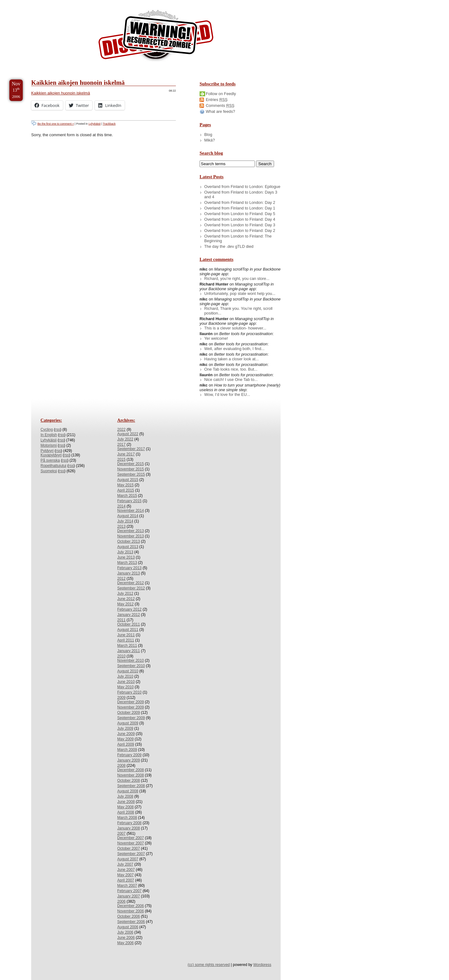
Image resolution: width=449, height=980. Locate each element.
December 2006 (130, 906)
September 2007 (131, 854)
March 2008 (127, 818)
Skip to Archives (70, 3)
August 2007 (128, 859)
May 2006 (126, 943)
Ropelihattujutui (53, 466)
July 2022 (125, 439)
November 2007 (130, 843)
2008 (121, 766)
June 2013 (126, 557)
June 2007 (126, 870)
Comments (220, 106)
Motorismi (49, 445)
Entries (217, 100)
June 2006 (126, 938)
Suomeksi (49, 471)
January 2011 (129, 651)
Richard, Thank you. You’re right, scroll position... (238, 311)
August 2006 (128, 927)
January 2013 (129, 573)
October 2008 (129, 781)
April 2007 (126, 880)
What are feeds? (220, 111)
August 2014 (128, 516)
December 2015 (130, 464)
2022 (121, 430)
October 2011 (129, 624)
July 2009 (125, 728)
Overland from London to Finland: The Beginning (238, 238)
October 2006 (129, 916)
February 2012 (129, 609)
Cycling (47, 430)
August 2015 (128, 480)
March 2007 (127, 886)
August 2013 (128, 547)
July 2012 (125, 593)
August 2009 (128, 723)
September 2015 (131, 474)
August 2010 (128, 671)
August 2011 (128, 630)
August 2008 (128, 791)
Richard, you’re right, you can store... (237, 279)
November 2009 (130, 707)
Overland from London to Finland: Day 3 (240, 225)
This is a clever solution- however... (235, 328)
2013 (121, 526)
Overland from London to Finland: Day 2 (240, 231)
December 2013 (130, 531)
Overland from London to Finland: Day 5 (240, 214)
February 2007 (129, 891)
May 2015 (126, 485)
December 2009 (130, 702)
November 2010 (130, 661)
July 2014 (125, 521)
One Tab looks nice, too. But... (231, 369)
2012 (121, 579)
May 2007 (126, 875)
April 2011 (126, 640)
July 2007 (125, 864)
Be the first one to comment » (56, 124)
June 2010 (126, 682)
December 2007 (130, 838)
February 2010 (129, 692)
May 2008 (126, 807)
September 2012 (131, 588)
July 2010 (125, 676)
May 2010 (126, 687)
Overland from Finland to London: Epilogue (242, 187)
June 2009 (126, 734)
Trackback (109, 124)
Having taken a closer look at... (232, 359)
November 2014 (130, 511)
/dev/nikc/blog (156, 37)
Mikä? (210, 140)
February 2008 (129, 823)
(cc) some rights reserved (209, 965)
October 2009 (129, 713)
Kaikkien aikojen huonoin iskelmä (78, 83)
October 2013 (129, 541)
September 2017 (131, 449)
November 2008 (130, 775)
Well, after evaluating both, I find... (234, 349)
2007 (121, 833)
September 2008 (131, 786)
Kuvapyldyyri (51, 455)
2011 (121, 620)
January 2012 (129, 615)
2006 (121, 901)
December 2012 (130, 583)
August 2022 (128, 434)
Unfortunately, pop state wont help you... (240, 293)
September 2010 (131, 666)
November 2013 (130, 536)
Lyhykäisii (94, 124)
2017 (121, 444)
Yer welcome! (216, 338)
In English (49, 435)
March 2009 (127, 750)
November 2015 (130, 469)
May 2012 (126, 604)
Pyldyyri (47, 451)
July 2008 (125, 796)
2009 (121, 698)
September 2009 (131, 718)
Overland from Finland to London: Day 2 (240, 202)
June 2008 (126, 802)
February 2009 (129, 755)
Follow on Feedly (221, 94)
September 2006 (131, 922)
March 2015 (127, 496)
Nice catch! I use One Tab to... (231, 380)
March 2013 (127, 563)
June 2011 (126, 635)
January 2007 (129, 896)
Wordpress (262, 965)
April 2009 (126, 744)
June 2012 (126, 599)
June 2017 (126, 454)
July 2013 (125, 552)
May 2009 (126, 739)
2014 (121, 506)
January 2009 (129, 760)
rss (58, 430)
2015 (121, 459)
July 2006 (125, 932)
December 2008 (130, 770)
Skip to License (115, 3)
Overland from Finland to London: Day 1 (240, 208)
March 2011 (127, 646)
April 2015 (126, 490)
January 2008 (129, 828)
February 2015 (129, 501)
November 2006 (130, 911)
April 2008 (126, 812)
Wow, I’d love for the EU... (227, 394)
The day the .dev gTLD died (229, 246)
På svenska (50, 460)
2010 (121, 656)
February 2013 (129, 568)
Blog (208, 135)
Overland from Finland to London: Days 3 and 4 (241, 195)
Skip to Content (24, 3)
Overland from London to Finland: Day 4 (240, 219)
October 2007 (129, 848)
